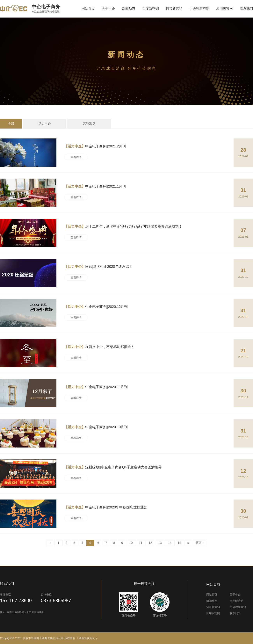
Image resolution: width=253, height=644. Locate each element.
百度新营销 (151, 9)
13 (160, 543)
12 (150, 543)
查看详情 (76, 157)
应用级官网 (224, 9)
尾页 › (199, 543)
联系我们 (246, 9)
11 (141, 543)
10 (131, 543)
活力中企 (45, 124)
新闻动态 (129, 9)
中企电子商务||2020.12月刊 (96, 307)
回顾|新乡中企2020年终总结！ (98, 267)
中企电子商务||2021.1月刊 (95, 186)
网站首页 (88, 9)
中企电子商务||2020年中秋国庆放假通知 (106, 507)
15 (179, 543)
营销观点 (89, 124)
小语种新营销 (199, 9)
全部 (11, 124)
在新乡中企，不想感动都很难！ (99, 347)
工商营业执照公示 (87, 638)
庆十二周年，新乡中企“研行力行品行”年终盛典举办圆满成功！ (123, 226)
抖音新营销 (174, 9)
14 (170, 543)
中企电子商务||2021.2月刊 (95, 146)
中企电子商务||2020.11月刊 (96, 387)
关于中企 (108, 9)
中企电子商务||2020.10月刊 (96, 427)
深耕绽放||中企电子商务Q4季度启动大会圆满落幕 (113, 467)
